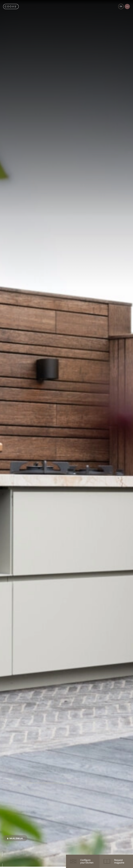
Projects (17, 783)
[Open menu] (127, 6)
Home (6, 783)
